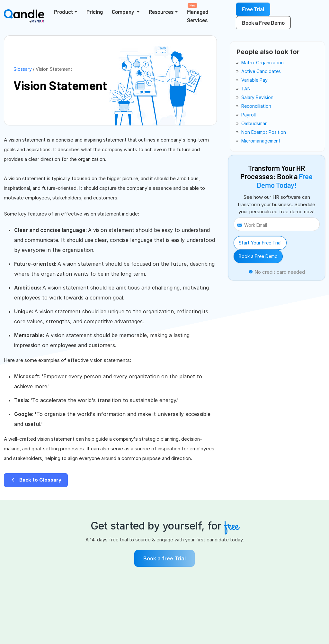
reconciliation (256, 106)
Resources (161, 12)
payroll (249, 115)
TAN (246, 89)
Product (63, 12)
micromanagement (261, 141)
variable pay (254, 80)
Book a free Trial (164, 558)
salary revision (257, 97)
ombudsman (254, 123)
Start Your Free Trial (260, 243)
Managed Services (198, 13)
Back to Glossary (36, 480)
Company (123, 12)
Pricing (95, 12)
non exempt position (264, 132)
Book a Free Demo (258, 256)
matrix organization (262, 63)
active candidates (261, 71)
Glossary (23, 69)
